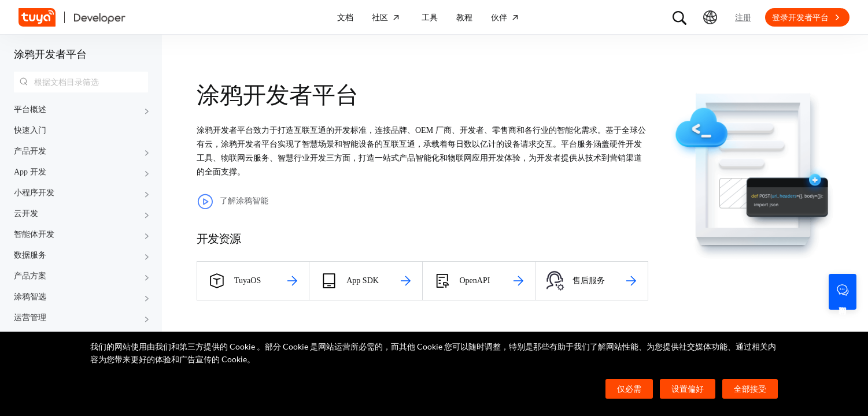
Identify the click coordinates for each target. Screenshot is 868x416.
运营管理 (30, 317)
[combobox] (81, 82)
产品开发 (30, 151)
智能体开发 (34, 234)
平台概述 (30, 109)
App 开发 (30, 172)
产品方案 (30, 276)
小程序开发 (34, 193)
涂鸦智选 (30, 297)
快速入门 (30, 130)
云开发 (26, 213)
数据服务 (30, 255)
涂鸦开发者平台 (50, 54)
